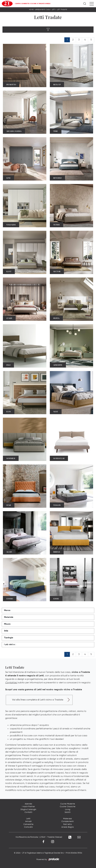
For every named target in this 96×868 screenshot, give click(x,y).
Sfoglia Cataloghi (28, 810)
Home (31, 10)
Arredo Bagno (68, 827)
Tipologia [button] (9, 638)
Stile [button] (6, 631)
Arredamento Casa (43, 10)
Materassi (68, 819)
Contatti (28, 812)
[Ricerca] (85, 4)
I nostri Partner (28, 807)
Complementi (68, 821)
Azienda (28, 804)
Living (68, 810)
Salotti (68, 812)
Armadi (28, 821)
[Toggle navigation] (92, 4)
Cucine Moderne (68, 804)
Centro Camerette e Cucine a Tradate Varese (33, 4)
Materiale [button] (9, 617)
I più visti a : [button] (10, 645)
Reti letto (68, 824)
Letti (54, 10)
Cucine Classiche (68, 807)
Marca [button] (7, 610)
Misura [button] (7, 624)
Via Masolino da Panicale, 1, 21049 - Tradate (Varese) (39, 837)
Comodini (28, 827)
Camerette (28, 824)
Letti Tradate (62, 10)
